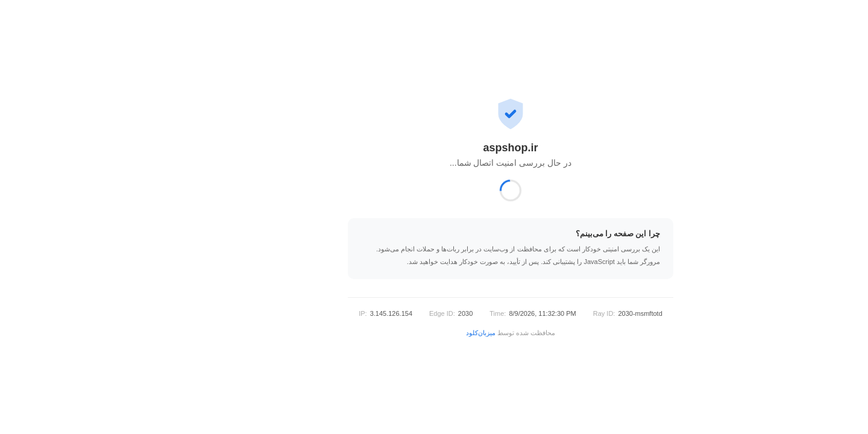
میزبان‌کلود (404, 333)
